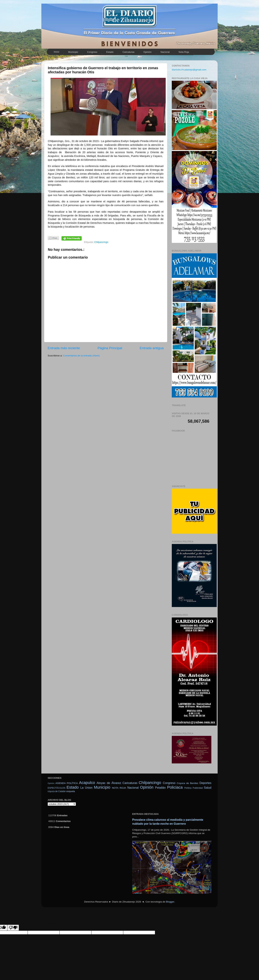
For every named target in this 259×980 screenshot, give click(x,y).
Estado (110, 52)
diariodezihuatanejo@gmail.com (189, 70)
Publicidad (198, 788)
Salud (208, 788)
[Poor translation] (13, 928)
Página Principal (110, 348)
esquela (71, 791)
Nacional (165, 52)
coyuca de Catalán (57, 791)
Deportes (205, 783)
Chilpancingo (101, 242)
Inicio (56, 52)
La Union (86, 788)
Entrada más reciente (64, 348)
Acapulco (87, 783)
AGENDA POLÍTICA (67, 783)
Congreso (92, 52)
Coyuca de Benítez (188, 783)
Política (188, 788)
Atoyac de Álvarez (109, 783)
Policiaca (175, 787)
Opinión (148, 52)
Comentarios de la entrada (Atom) (81, 356)
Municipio (73, 52)
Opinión (51, 783)
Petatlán (160, 788)
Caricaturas (128, 52)
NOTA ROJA (119, 788)
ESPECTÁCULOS (57, 788)
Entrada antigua (152, 348)
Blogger (170, 902)
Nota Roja (184, 52)
